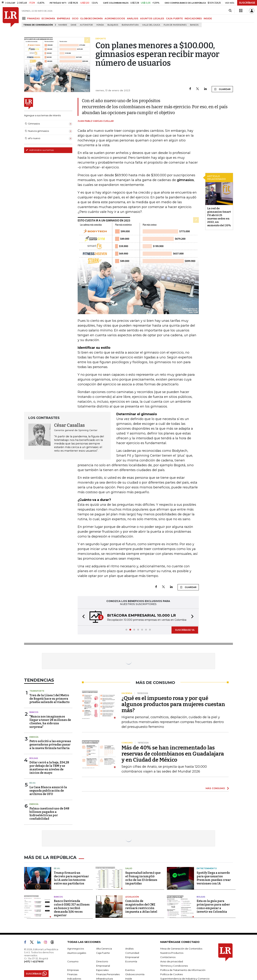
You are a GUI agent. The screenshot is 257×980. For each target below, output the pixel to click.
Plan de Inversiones (175, 25)
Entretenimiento (207, 868)
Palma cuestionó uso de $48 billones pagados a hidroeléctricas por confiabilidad (49, 814)
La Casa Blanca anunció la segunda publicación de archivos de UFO (48, 791)
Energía (34, 737)
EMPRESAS (64, 18)
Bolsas (34, 758)
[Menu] (24, 18)
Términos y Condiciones (174, 966)
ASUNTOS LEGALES (152, 18)
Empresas (73, 970)
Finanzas (72, 974)
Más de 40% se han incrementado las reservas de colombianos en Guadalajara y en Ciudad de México (173, 754)
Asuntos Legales (77, 953)
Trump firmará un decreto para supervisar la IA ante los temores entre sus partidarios (71, 878)
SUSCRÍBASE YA (185, 630)
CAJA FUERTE (174, 18)
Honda (100, 25)
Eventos (130, 970)
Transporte (37, 691)
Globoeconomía (135, 974)
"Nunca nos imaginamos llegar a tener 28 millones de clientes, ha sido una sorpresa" (50, 722)
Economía (131, 961)
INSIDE (208, 18)
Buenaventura (130, 25)
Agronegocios (76, 949)
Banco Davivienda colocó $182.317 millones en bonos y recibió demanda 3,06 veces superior (72, 908)
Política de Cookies (172, 974)
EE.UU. (33, 783)
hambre (63, 25)
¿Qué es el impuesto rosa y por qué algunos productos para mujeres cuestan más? (173, 704)
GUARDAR (222, 89)
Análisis (129, 949)
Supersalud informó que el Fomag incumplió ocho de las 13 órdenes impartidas (143, 878)
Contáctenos (168, 957)
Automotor (86, 25)
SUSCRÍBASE (247, 3)
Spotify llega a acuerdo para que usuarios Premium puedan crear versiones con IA (214, 878)
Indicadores (74, 979)
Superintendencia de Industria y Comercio (185, 979)
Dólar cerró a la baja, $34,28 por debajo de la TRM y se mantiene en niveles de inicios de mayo (49, 768)
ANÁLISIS (133, 18)
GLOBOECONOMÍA (91, 18)
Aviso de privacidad (172, 961)
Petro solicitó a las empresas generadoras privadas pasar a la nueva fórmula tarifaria (50, 745)
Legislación (132, 897)
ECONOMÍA (48, 18)
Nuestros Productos (172, 953)
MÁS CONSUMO (215, 788)
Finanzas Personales (108, 974)
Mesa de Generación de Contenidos (181, 949)
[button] (82, 617)
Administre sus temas (40, 150)
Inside (129, 979)
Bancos (194, 25)
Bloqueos (113, 25)
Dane (74, 25)
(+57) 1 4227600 (34, 961)
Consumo (73, 961)
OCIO (75, 18)
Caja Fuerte (103, 953)
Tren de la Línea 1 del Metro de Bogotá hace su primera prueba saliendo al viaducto (50, 699)
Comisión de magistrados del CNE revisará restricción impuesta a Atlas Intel (141, 906)
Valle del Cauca (151, 25)
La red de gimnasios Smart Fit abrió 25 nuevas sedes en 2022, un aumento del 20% (219, 217)
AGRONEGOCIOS (115, 18)
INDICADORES (193, 18)
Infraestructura (104, 979)
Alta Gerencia (104, 949)
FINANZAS (33, 18)
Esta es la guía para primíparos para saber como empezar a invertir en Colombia (213, 906)
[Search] (230, 11)
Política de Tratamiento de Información (183, 970)
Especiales (102, 970)
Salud (129, 868)
